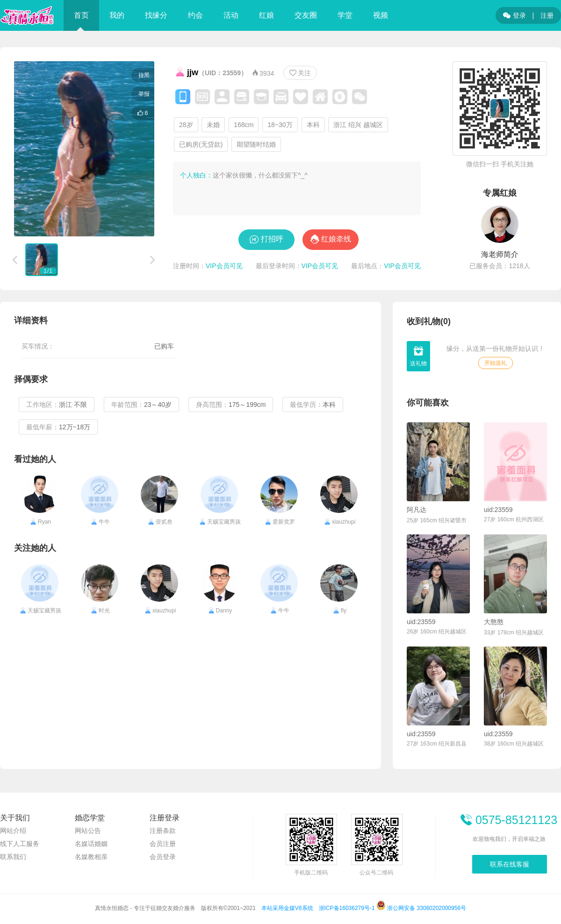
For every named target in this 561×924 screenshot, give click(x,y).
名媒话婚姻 (91, 844)
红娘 (266, 15)
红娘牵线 (336, 239)
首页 (81, 15)
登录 (514, 15)
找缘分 (156, 15)
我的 (117, 15)
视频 (381, 15)
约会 (195, 15)
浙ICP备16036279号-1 (347, 908)
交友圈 (306, 15)
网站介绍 (13, 831)
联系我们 (13, 857)
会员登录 (163, 857)
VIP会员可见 (224, 266)
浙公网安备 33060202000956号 (421, 908)
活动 (231, 15)
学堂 (345, 15)
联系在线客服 (510, 864)
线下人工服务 (20, 844)
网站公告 (88, 831)
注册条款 (163, 831)
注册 (547, 15)
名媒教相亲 (91, 857)
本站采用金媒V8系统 (287, 908)
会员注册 (163, 844)
